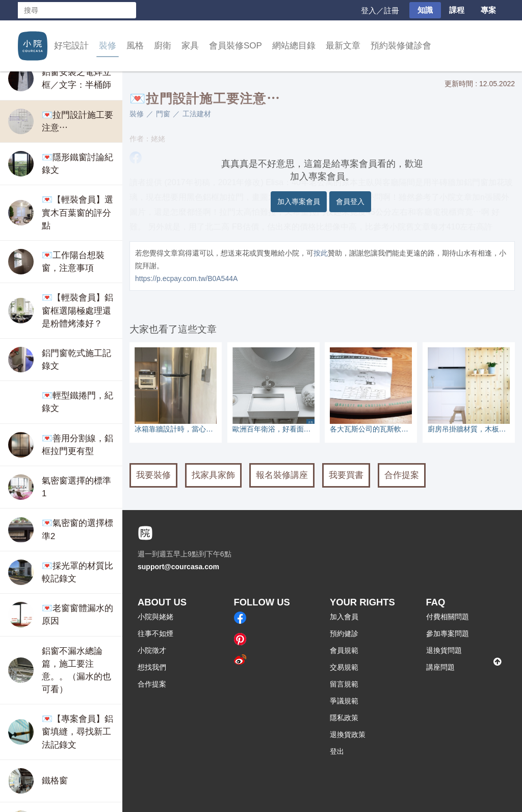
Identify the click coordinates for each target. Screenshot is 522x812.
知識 (425, 10)
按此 (321, 253)
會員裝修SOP (236, 46)
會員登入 (350, 201)
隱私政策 (344, 718)
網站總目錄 (294, 46)
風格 (135, 46)
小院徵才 (152, 650)
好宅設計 (71, 46)
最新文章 (343, 46)
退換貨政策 (348, 734)
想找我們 (152, 667)
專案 (488, 10)
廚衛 (163, 46)
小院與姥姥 (155, 617)
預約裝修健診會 (401, 46)
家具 (190, 46)
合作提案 (402, 475)
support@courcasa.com (178, 567)
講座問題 (440, 667)
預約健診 (344, 633)
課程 (457, 10)
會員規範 (344, 650)
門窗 (163, 114)
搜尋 (128, 10)
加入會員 (344, 617)
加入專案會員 (299, 201)
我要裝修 (153, 475)
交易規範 (344, 667)
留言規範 (344, 684)
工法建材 (197, 114)
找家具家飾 (213, 475)
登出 (337, 751)
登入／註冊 (380, 10)
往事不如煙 (155, 633)
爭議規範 (344, 701)
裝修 (108, 46)
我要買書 (346, 475)
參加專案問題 (448, 633)
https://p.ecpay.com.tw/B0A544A (186, 278)
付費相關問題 (448, 617)
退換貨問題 (444, 650)
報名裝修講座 (282, 475)
